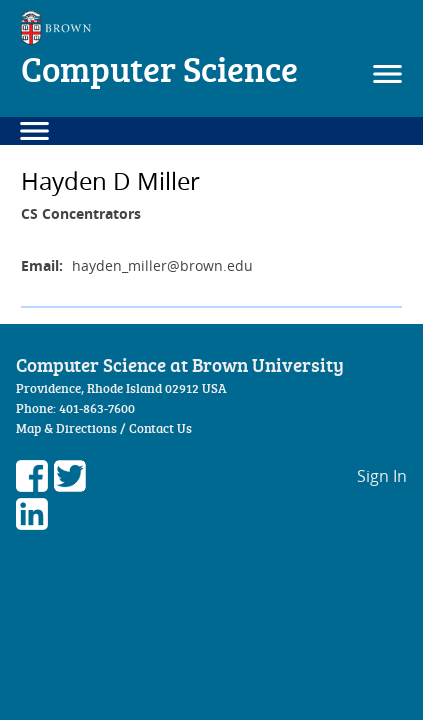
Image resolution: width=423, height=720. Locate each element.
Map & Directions (66, 428)
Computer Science (159, 68)
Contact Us (160, 428)
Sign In (382, 476)
